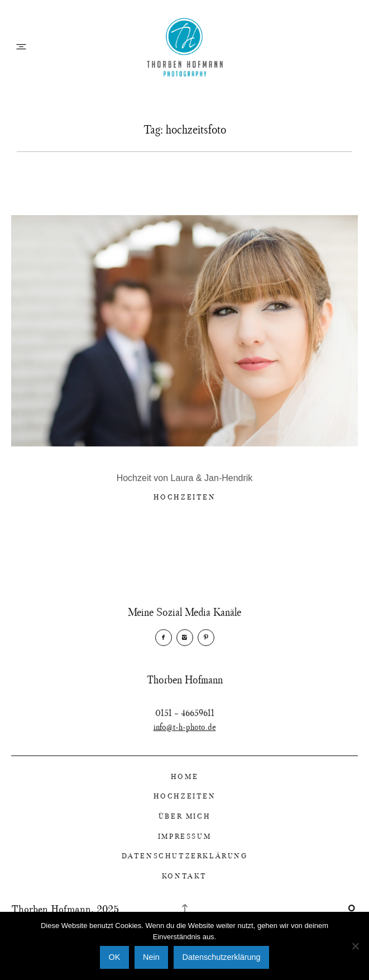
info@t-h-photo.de (185, 742)
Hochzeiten (185, 498)
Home (184, 784)
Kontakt (184, 883)
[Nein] (355, 946)
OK (115, 957)
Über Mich (184, 824)
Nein (151, 957)
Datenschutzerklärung (185, 863)
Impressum (184, 843)
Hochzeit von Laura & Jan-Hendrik (185, 480)
